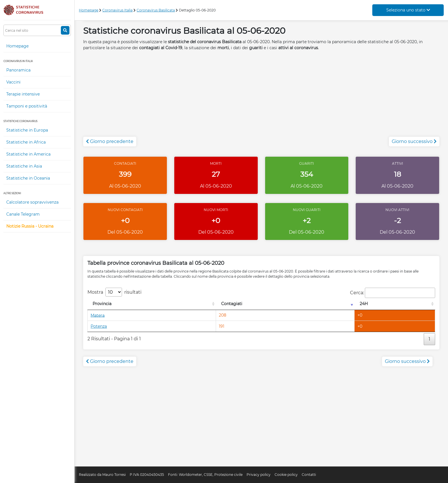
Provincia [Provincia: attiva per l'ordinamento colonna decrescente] (102, 304)
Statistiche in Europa (27, 130)
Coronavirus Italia (117, 10)
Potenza (99, 326)
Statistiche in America (28, 154)
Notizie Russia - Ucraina (30, 226)
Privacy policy (259, 475)
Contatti (309, 475)
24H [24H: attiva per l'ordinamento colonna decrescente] (364, 304)
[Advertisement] (261, 97)
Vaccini (13, 82)
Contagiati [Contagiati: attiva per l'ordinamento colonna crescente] (232, 304)
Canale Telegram (23, 214)
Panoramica (18, 70)
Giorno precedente (110, 141)
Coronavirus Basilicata (156, 10)
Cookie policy (286, 475)
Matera (98, 315)
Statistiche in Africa (26, 142)
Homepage (17, 46)
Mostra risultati (114, 292)
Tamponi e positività (27, 106)
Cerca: (393, 293)
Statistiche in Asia (24, 166)
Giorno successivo (414, 141)
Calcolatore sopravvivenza (32, 202)
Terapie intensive (23, 94)
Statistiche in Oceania (28, 178)
